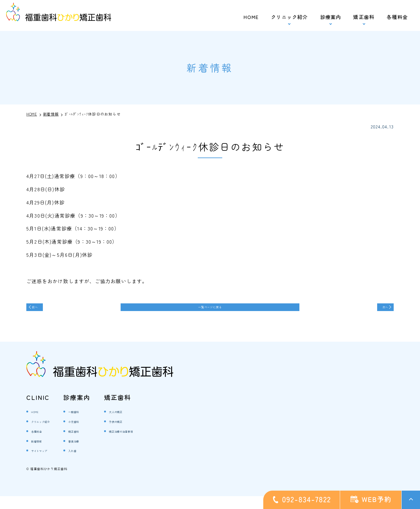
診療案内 (331, 17)
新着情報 (41, 453)
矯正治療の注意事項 (147, 444)
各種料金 (397, 17)
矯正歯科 (364, 17)
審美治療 (94, 453)
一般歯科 (94, 424)
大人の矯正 (138, 424)
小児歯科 (94, 434)
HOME (251, 17)
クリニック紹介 (49, 434)
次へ (379, 310)
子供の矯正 (138, 434)
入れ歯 (92, 463)
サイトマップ (46, 463)
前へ (41, 310)
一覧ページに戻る (210, 310)
